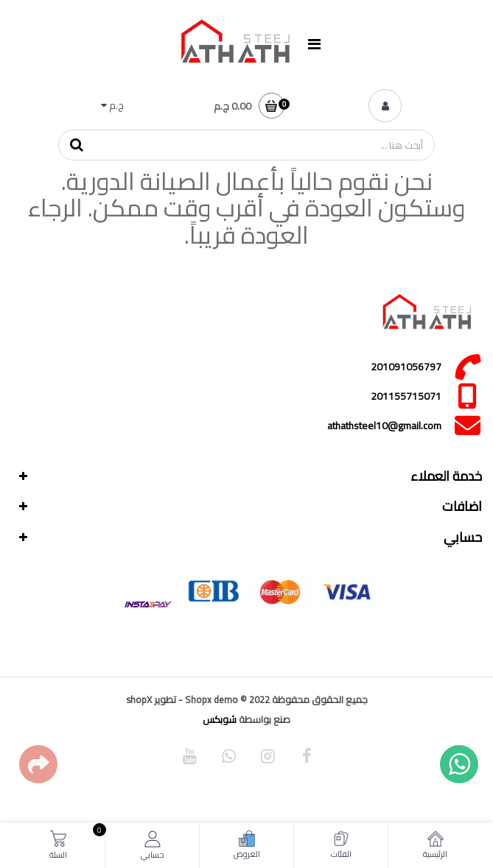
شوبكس (220, 719)
